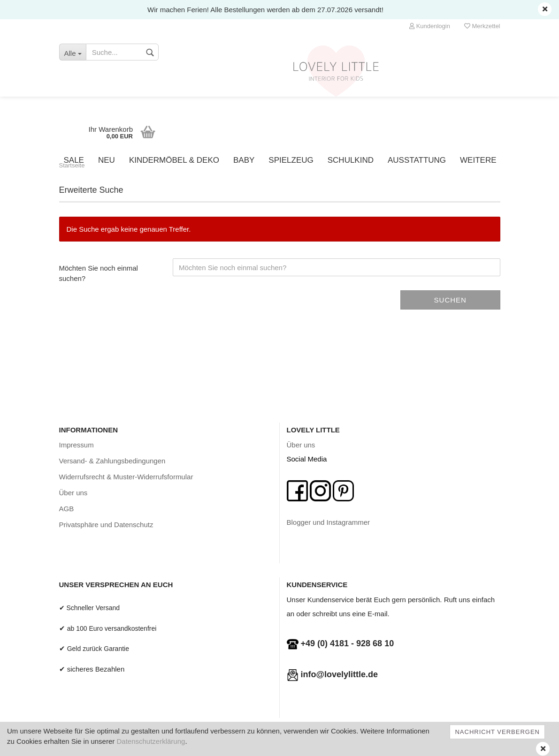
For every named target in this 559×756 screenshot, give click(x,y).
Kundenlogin (430, 26)
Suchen (450, 300)
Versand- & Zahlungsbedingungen (112, 461)
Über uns (73, 493)
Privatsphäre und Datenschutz (106, 525)
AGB (67, 509)
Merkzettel (482, 26)
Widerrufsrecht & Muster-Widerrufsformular (126, 477)
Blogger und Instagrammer (329, 522)
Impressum (77, 445)
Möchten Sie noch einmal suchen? (99, 273)
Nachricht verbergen (497, 732)
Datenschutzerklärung (151, 741)
